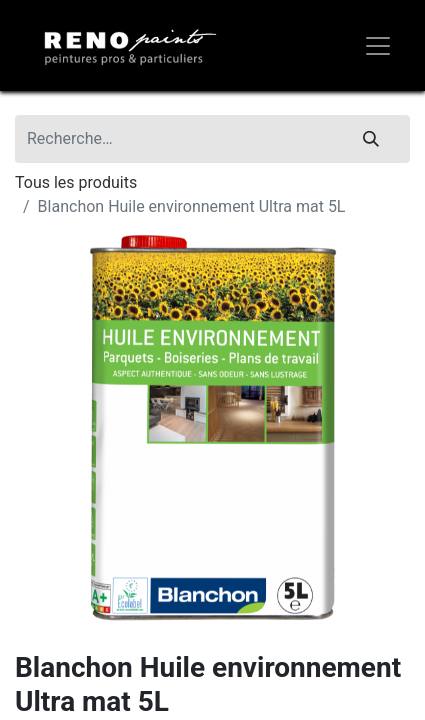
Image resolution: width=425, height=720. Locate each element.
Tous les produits (76, 182)
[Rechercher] (371, 139)
